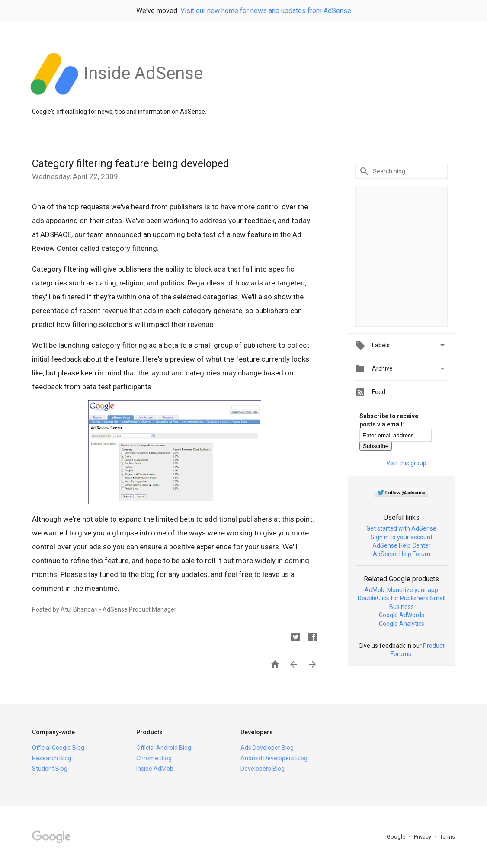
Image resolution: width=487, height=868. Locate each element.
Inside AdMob (155, 769)
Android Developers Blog (274, 758)
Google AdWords (402, 615)
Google (397, 837)
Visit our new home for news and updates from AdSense (266, 11)
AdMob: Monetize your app (401, 590)
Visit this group (406, 463)
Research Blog (52, 758)
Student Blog (50, 769)
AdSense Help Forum (402, 554)
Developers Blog (263, 769)
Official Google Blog (58, 748)
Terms (447, 837)
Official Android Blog (164, 748)
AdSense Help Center (402, 545)
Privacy (423, 837)
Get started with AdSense (401, 528)
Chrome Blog (154, 758)
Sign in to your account (402, 537)
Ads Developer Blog (267, 748)
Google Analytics (402, 624)
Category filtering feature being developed (131, 163)
